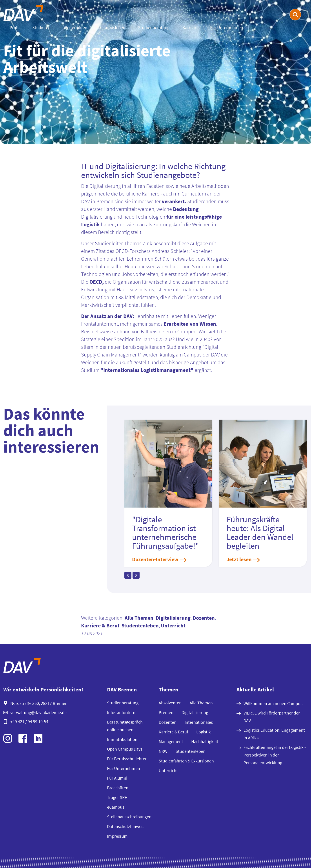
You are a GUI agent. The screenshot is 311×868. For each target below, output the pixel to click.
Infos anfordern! (122, 712)
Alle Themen (139, 618)
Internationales (199, 722)
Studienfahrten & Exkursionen (186, 761)
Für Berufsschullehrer (127, 759)
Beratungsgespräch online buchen (125, 726)
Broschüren (118, 788)
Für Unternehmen (227, 27)
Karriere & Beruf (100, 626)
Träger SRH (117, 797)
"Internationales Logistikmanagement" (147, 370)
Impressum (117, 836)
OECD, (97, 282)
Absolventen (170, 703)
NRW (163, 751)
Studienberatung (154, 27)
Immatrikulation (122, 739)
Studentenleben (140, 626)
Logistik (204, 732)
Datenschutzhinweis (126, 826)
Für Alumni (117, 778)
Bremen (166, 712)
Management (171, 741)
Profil (15, 27)
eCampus (116, 807)
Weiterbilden (75, 27)
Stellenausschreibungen (129, 817)
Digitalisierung (173, 618)
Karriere (190, 27)
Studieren (41, 27)
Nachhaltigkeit (205, 741)
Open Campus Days (125, 749)
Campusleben (113, 27)
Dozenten (204, 618)
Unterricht (173, 626)
